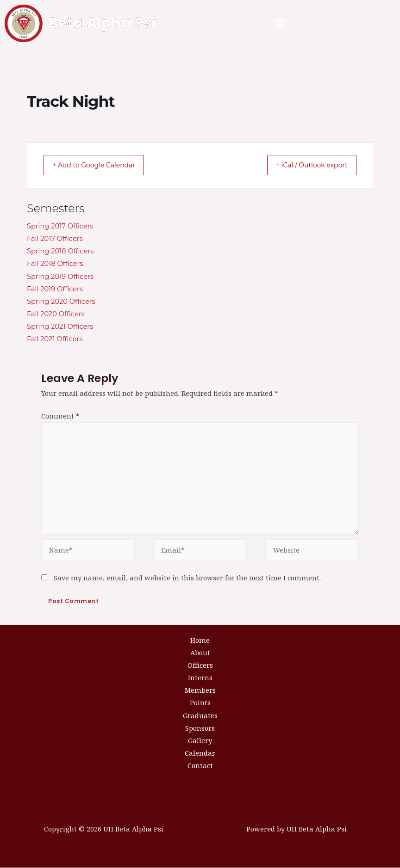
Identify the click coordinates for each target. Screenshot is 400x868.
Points (200, 703)
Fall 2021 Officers (55, 339)
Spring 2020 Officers (61, 302)
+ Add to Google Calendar (101, 165)
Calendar (200, 753)
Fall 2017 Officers (55, 239)
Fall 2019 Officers (55, 289)
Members (200, 690)
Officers (200, 665)
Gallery (200, 741)
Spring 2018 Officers (60, 252)
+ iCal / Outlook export (305, 165)
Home (200, 640)
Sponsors (200, 728)
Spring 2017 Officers (60, 227)
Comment (60, 416)
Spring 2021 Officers (60, 327)
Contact (200, 766)
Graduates (200, 716)
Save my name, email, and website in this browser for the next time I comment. (187, 578)
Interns (200, 678)
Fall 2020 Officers (56, 314)
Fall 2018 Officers (55, 264)
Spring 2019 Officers (60, 277)
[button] (280, 24)
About (200, 653)
